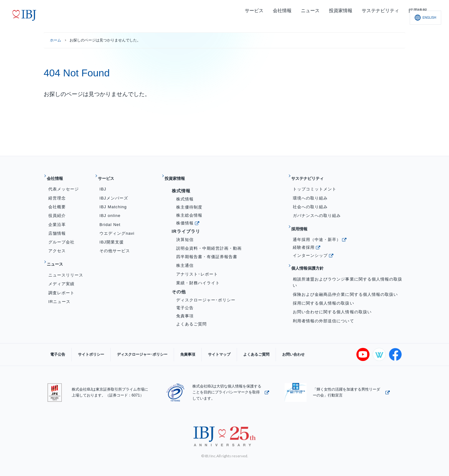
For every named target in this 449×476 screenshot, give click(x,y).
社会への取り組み (310, 202)
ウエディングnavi (117, 228)
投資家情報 (179, 176)
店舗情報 (57, 228)
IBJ (103, 184)
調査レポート (61, 283)
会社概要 (57, 202)
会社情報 (58, 176)
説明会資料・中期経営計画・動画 (209, 243)
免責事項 (185, 311)
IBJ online (110, 211)
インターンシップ (310, 245)
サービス (110, 176)
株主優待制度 (189, 202)
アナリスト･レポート (197, 269)
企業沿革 (57, 220)
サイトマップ (191, 350)
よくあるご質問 (191, 319)
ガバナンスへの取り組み (317, 211)
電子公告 (185, 303)
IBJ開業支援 (112, 237)
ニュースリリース (66, 265)
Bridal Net (110, 220)
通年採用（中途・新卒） (317, 230)
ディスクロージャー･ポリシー (206, 295)
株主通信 (185, 260)
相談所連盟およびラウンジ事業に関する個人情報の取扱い (348, 267)
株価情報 (185, 218)
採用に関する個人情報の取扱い (323, 288)
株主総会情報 (189, 210)
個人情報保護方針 (313, 256)
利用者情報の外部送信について (323, 306)
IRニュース (59, 292)
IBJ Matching (113, 202)
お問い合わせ (253, 350)
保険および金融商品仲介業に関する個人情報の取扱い (345, 279)
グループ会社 (61, 237)
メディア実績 (61, 274)
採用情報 (303, 222)
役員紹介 (57, 211)
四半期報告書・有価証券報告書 (207, 252)
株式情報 (185, 194)
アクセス (57, 246)
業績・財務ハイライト (198, 278)
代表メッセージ (64, 184)
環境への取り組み (310, 193)
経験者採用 (304, 238)
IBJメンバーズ (114, 193)
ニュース (58, 257)
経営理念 (57, 193)
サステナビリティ (313, 176)
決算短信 (185, 235)
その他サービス (115, 246)
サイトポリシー (82, 350)
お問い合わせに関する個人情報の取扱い (332, 297)
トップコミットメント (315, 184)
